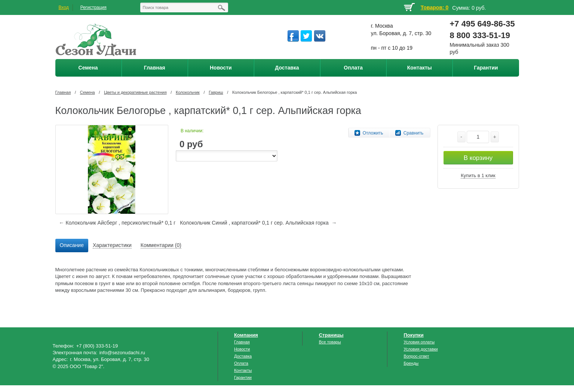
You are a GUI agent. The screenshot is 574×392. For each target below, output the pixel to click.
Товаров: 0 (435, 7)
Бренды (411, 363)
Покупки (413, 335)
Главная (63, 92)
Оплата (241, 363)
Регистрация (93, 7)
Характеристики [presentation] (112, 245)
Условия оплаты (419, 342)
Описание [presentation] (72, 245)
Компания (246, 335)
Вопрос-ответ (416, 356)
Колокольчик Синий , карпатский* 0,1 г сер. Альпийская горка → (258, 223)
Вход (64, 7)
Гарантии (243, 377)
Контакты (243, 370)
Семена (88, 92)
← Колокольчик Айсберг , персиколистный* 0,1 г (117, 223)
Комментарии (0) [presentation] (161, 245)
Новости (242, 349)
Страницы (331, 335)
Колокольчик (188, 92)
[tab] (72, 246)
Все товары (330, 342)
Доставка (243, 356)
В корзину (478, 158)
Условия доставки (420, 349)
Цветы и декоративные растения (135, 92)
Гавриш (216, 92)
